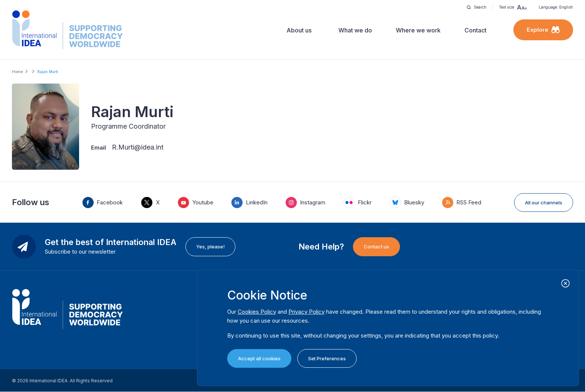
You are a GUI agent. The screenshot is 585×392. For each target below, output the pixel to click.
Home (17, 72)
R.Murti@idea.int (138, 147)
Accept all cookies (259, 358)
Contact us (376, 247)
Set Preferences (327, 358)
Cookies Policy (257, 312)
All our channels (544, 203)
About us (299, 30)
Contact (475, 30)
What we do (355, 30)
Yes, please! (210, 247)
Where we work (418, 30)
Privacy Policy (306, 312)
